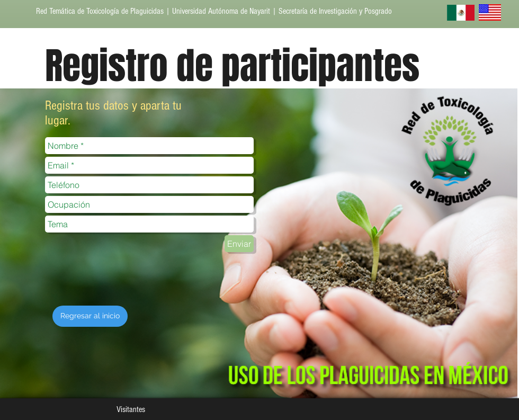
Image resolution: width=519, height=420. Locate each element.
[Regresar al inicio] (90, 316)
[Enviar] (239, 244)
